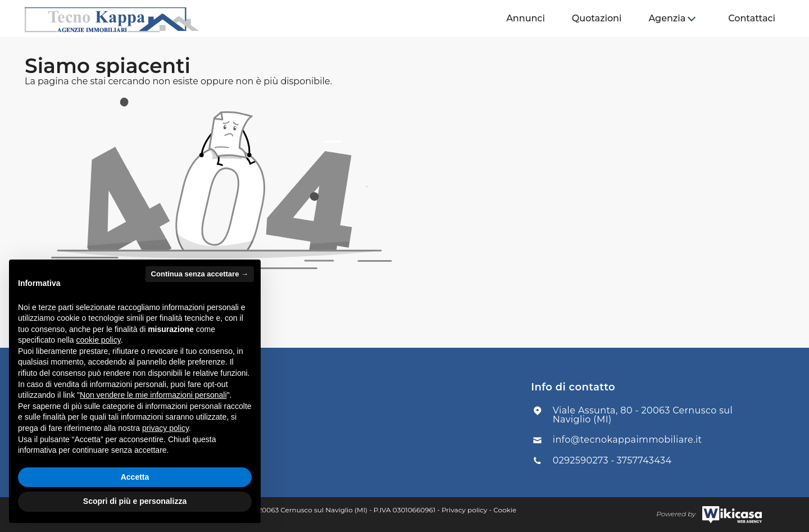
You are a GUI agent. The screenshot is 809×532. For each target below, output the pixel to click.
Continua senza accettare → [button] (200, 274)
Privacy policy (464, 510)
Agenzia (667, 18)
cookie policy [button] (99, 340)
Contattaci (752, 18)
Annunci (526, 18)
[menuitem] (526, 19)
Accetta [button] (135, 477)
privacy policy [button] (165, 428)
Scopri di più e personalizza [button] (135, 501)
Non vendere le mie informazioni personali (153, 395)
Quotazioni (597, 18)
